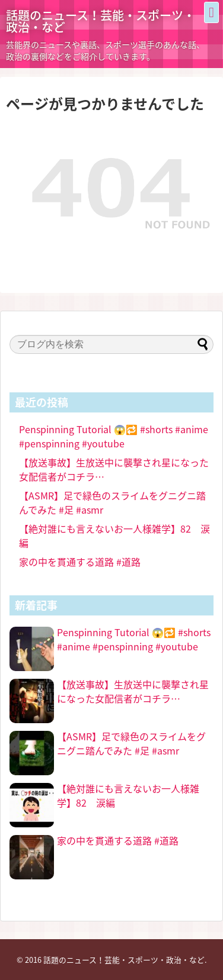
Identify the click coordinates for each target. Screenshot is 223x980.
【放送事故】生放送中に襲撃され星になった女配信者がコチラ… (133, 691)
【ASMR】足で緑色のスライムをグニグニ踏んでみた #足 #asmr (131, 743)
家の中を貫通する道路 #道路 (80, 562)
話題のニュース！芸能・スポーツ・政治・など (101, 21)
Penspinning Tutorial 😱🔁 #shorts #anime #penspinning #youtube (114, 436)
